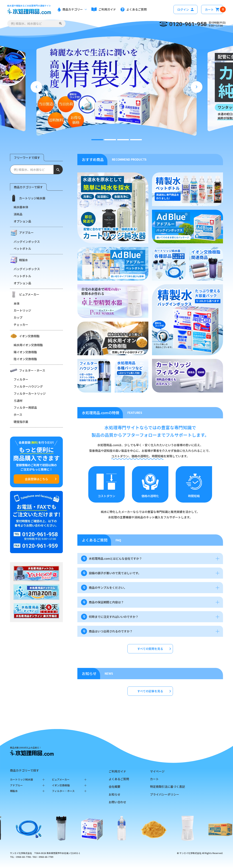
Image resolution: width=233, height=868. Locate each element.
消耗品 (18, 214)
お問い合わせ (117, 802)
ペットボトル (22, 248)
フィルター (21, 379)
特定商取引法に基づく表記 (167, 787)
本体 (17, 303)
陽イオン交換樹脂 (25, 352)
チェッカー (21, 324)
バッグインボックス (27, 242)
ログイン (185, 9)
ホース (18, 415)
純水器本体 (21, 207)
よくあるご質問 (119, 779)
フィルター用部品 (25, 407)
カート (214, 9)
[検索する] (61, 24)
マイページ (157, 771)
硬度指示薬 (21, 422)
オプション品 (22, 221)
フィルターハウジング (28, 386)
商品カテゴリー (72, 9)
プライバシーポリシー (165, 794)
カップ (18, 317)
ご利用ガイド (117, 771)
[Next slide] (197, 87)
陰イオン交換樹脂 (25, 359)
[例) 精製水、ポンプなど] (31, 24)
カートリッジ (22, 310)
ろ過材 (18, 401)
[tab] (97, 140)
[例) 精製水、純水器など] (32, 170)
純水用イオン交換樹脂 (28, 345)
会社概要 (114, 787)
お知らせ (114, 794)
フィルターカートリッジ (30, 393)
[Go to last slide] (36, 87)
